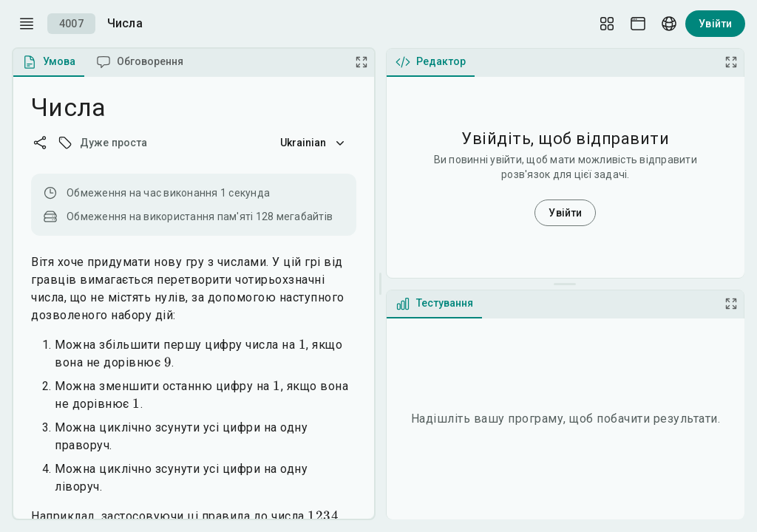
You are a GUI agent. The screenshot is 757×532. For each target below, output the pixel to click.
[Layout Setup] (607, 24)
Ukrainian (314, 143)
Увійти (715, 24)
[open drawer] (27, 24)
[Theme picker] (638, 24)
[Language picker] (669, 24)
